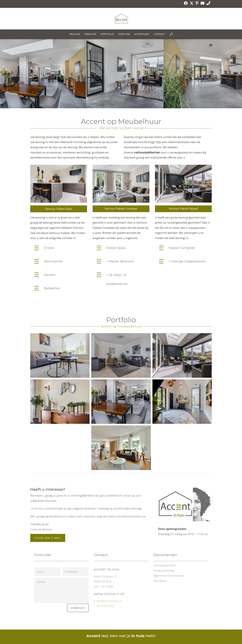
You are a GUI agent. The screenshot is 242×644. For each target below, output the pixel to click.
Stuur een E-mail (48, 538)
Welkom (75, 34)
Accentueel (142, 34)
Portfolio (107, 34)
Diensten (90, 34)
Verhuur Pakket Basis (59, 209)
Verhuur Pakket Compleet (121, 209)
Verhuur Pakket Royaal (183, 209)
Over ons (124, 34)
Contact (159, 34)
